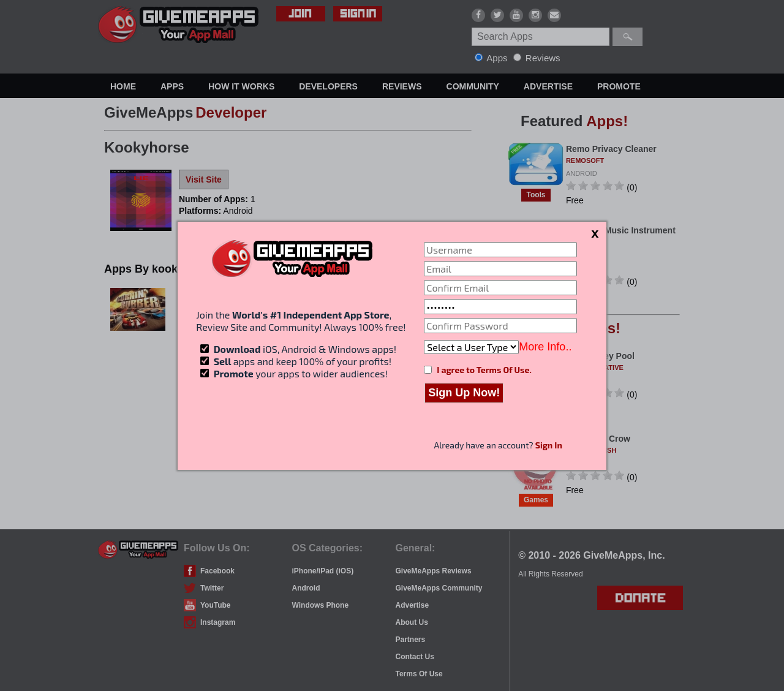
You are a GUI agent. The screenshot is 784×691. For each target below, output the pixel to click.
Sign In (549, 445)
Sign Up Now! (464, 393)
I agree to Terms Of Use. (484, 370)
